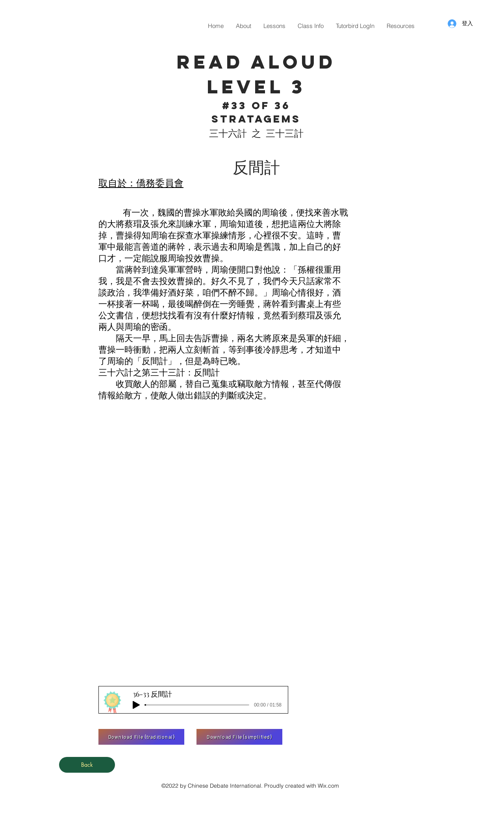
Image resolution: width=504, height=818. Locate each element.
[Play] (136, 705)
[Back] (87, 765)
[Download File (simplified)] (239, 737)
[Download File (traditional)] (141, 737)
